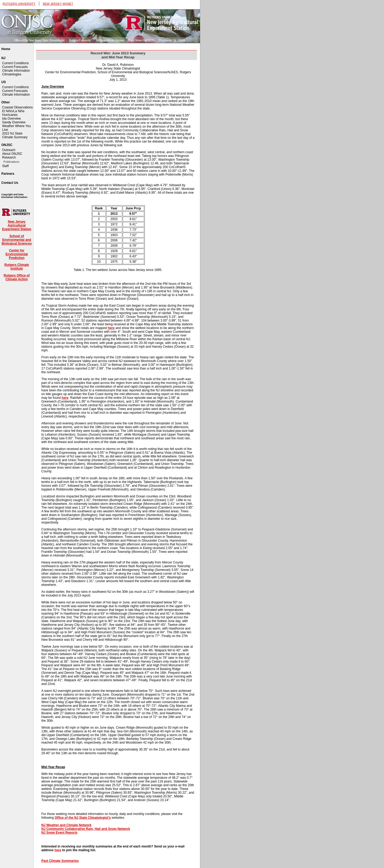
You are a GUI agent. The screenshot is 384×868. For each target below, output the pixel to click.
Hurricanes (10, 115)
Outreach (9, 150)
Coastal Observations (17, 107)
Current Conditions (15, 63)
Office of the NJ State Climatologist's (83, 818)
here (111, 328)
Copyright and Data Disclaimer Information (14, 196)
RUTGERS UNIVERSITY (19, 4)
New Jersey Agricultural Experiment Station (17, 225)
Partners (8, 174)
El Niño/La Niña (13, 111)
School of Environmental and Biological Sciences (17, 240)
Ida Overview (11, 119)
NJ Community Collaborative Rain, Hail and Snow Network (86, 829)
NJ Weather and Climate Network (66, 825)
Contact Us (10, 183)
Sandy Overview (14, 122)
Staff (5, 166)
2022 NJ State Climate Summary (15, 135)
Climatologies (12, 74)
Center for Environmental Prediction (17, 254)
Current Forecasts (15, 67)
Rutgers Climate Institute (17, 267)
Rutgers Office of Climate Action (17, 277)
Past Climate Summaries (60, 861)
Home (6, 49)
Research (9, 157)
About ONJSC (12, 154)
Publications (11, 162)
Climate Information (16, 71)
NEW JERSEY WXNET (58, 4)
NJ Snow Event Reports (59, 833)
